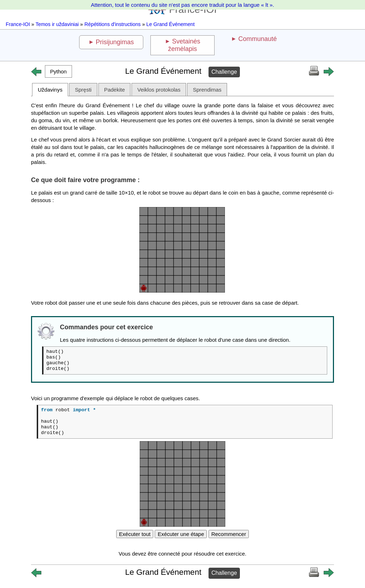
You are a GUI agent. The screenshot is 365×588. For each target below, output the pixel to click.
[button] (58, 71)
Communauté (257, 39)
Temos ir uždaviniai (57, 24)
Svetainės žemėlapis (184, 45)
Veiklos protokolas (159, 90)
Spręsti (83, 90)
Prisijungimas (115, 42)
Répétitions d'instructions (113, 24)
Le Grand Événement (171, 24)
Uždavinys (50, 90)
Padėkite (114, 90)
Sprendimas (207, 90)
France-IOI (18, 24)
